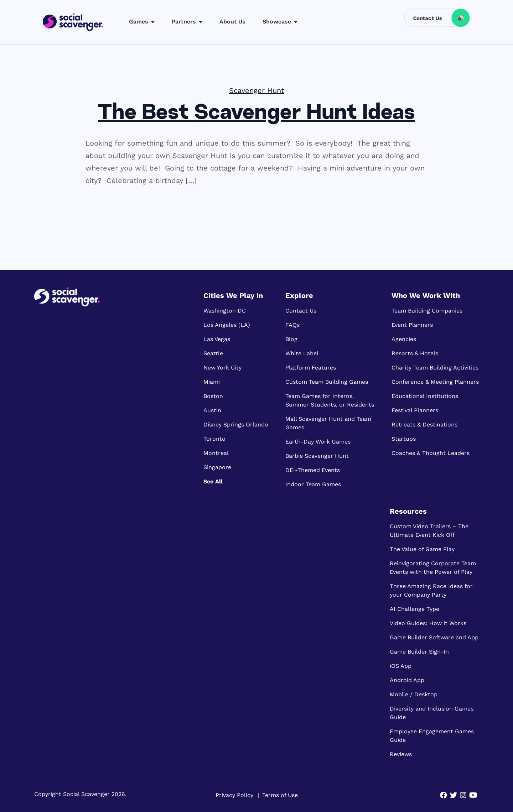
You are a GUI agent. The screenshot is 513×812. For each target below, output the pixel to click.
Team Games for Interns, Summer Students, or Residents (330, 400)
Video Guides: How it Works (428, 623)
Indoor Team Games (313, 484)
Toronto (214, 439)
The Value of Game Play (422, 549)
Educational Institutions (425, 396)
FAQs (292, 325)
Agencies (404, 339)
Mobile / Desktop (414, 694)
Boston (213, 396)
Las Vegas (217, 339)
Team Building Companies (427, 311)
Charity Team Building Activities (435, 368)
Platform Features (311, 368)
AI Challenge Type (414, 609)
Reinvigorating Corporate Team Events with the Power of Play (433, 568)
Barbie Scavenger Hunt (317, 456)
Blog (291, 339)
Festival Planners (415, 410)
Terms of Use (280, 795)
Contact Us (301, 311)
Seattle (213, 353)
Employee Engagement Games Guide (432, 736)
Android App (407, 680)
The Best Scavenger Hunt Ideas (256, 114)
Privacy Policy (234, 795)
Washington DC (225, 311)
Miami (212, 382)
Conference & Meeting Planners (435, 382)
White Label (302, 353)
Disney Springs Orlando (236, 425)
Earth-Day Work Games (318, 442)
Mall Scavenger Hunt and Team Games (328, 423)
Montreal (216, 453)
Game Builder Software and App (434, 637)
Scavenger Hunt (256, 90)
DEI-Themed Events (313, 470)
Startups (404, 439)
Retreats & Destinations (424, 425)
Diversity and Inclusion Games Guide (432, 713)
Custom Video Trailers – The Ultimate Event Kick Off (429, 531)
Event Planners (412, 325)
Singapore (217, 467)
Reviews (401, 754)
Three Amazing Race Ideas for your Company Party (431, 590)
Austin (212, 410)
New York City (222, 368)
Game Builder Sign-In (419, 652)
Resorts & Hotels (415, 353)
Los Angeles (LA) (227, 325)
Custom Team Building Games (327, 382)
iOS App (401, 666)
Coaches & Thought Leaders (431, 453)
